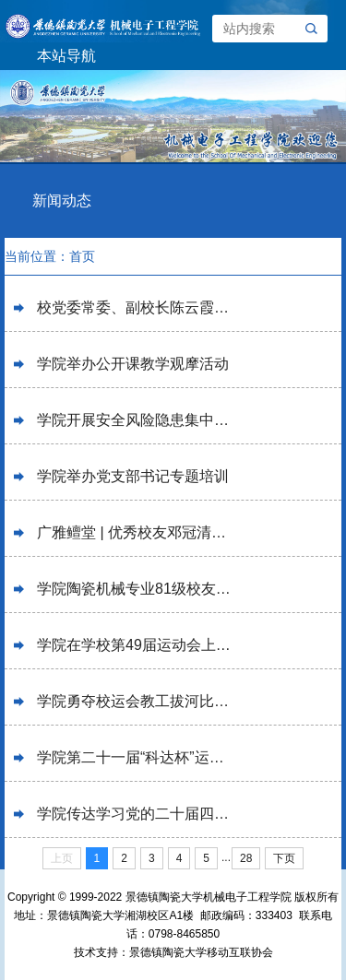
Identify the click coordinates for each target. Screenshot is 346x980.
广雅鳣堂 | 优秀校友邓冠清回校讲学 (136, 532)
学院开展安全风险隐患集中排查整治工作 (136, 420)
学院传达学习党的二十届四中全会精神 (136, 814)
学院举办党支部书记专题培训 (133, 476)
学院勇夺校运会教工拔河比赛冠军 (136, 701)
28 (246, 858)
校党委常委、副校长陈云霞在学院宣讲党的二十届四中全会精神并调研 (136, 307)
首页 (82, 256)
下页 (284, 858)
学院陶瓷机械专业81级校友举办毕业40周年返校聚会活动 (136, 589)
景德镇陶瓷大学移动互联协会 (201, 952)
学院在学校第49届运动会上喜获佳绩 (136, 645)
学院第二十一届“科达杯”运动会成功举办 (136, 757)
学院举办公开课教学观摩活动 (133, 364)
